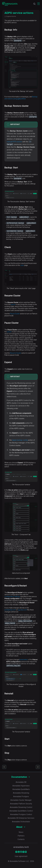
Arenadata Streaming (21, 793)
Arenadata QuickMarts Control (21, 811)
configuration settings (12, 597)
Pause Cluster (15, 314)
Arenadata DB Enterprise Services (21, 818)
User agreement (21, 856)
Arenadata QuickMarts (21, 789)
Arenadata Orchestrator (21, 822)
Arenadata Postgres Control (21, 814)
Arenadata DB (21, 782)
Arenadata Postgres (21, 796)
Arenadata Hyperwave (21, 786)
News (21, 832)
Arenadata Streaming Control (21, 807)
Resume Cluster (16, 353)
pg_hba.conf (22, 610)
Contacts (21, 839)
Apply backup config (20, 440)
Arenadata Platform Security (21, 804)
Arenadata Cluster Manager (21, 800)
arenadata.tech (21, 847)
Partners (21, 836)
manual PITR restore (14, 142)
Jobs (22, 265)
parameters (24, 660)
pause (13, 304)
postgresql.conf (10, 610)
